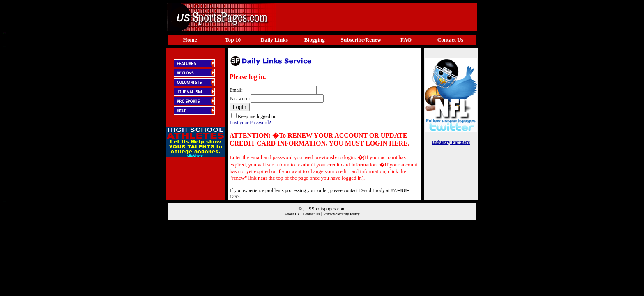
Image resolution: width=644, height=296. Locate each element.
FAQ (406, 40)
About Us (292, 214)
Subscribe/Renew (361, 40)
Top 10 (233, 40)
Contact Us (450, 40)
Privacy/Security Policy (341, 214)
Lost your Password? (250, 123)
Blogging (315, 40)
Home (190, 40)
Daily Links (274, 40)
